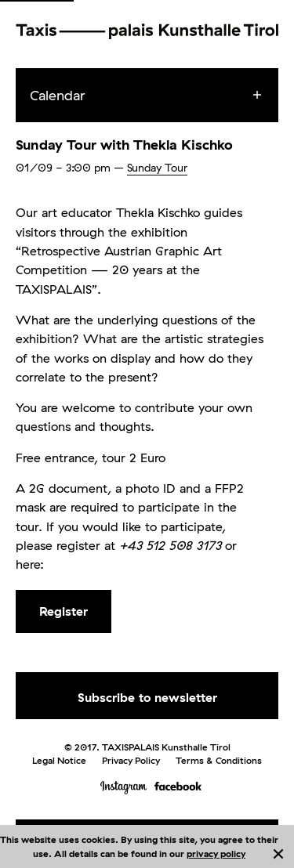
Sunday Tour (157, 168)
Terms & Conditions (219, 760)
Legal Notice (59, 760)
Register (64, 611)
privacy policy (216, 854)
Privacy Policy (131, 760)
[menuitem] (161, 96)
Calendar (58, 95)
